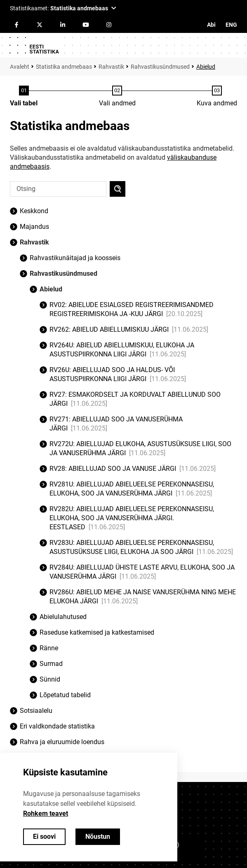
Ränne (49, 648)
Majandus (34, 227)
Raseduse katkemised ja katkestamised (97, 632)
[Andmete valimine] (117, 97)
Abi (211, 25)
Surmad (51, 664)
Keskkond (34, 211)
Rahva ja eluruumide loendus (62, 742)
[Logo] (34, 45)
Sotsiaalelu (36, 711)
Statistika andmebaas (64, 67)
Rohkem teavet (46, 813)
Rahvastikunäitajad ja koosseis (75, 258)
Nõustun (98, 837)
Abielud (206, 67)
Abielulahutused (63, 617)
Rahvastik (111, 67)
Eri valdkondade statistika (57, 726)
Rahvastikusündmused (160, 67)
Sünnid (50, 679)
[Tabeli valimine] (24, 97)
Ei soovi (44, 837)
